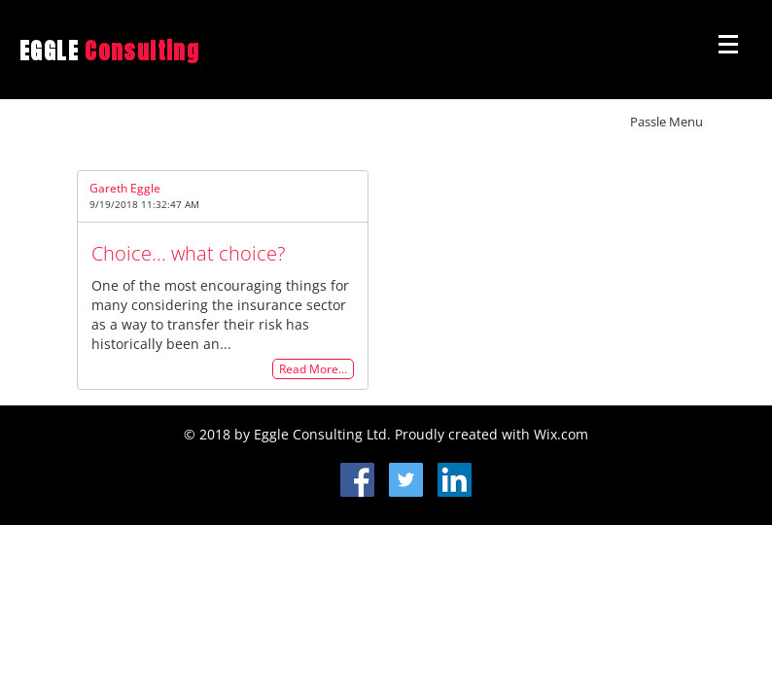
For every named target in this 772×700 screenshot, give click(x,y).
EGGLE (109, 51)
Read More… (313, 369)
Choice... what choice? (188, 253)
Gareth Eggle (125, 188)
